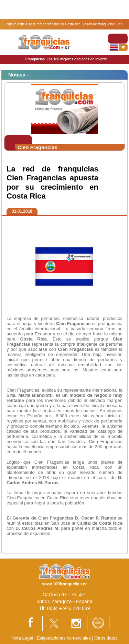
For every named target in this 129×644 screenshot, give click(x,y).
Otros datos (106, 638)
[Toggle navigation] (118, 39)
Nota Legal (22, 638)
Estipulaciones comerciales (64, 638)
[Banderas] (118, 47)
